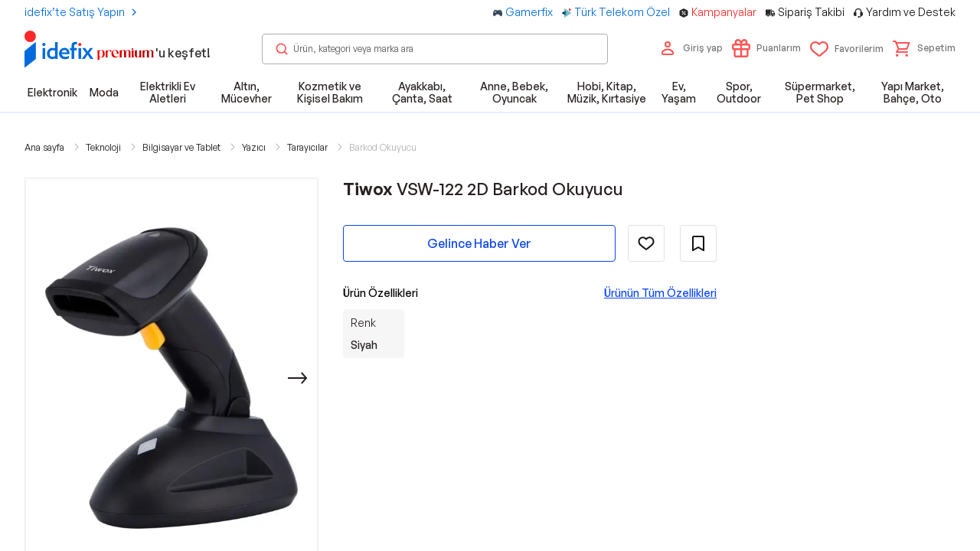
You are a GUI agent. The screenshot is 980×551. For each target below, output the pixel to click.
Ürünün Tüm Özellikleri (660, 293)
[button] (924, 48)
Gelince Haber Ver (479, 243)
